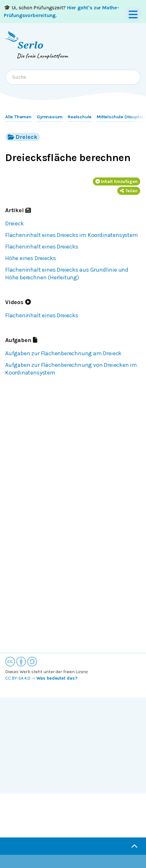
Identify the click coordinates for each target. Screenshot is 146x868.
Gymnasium (50, 117)
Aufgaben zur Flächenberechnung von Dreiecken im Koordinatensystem (71, 369)
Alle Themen (18, 117)
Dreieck (23, 137)
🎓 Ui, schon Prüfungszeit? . (62, 11)
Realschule (80, 117)
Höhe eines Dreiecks (30, 258)
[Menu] (133, 14)
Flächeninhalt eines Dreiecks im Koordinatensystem (72, 235)
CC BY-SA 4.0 (18, 678)
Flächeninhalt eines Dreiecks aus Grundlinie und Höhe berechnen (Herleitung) (67, 274)
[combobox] (73, 77)
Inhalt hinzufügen (117, 181)
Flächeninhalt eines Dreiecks (42, 247)
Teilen (129, 191)
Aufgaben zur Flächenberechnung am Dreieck (63, 353)
